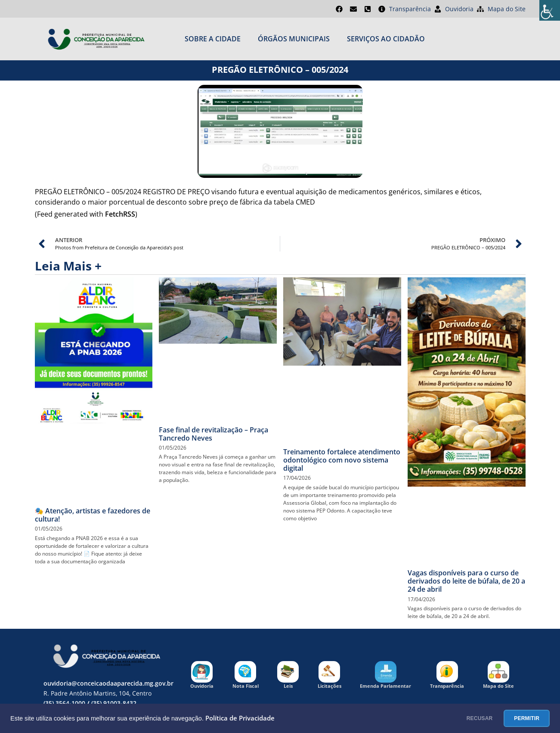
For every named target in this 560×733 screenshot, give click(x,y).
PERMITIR (521, 718)
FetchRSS (120, 214)
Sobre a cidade (213, 39)
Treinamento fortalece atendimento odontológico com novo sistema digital (342, 460)
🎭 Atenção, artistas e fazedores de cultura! (93, 515)
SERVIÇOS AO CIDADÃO (386, 39)
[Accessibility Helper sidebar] (550, 10)
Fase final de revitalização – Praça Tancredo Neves (213, 434)
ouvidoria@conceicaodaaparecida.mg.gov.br (108, 683)
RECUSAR (463, 718)
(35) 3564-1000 (64, 703)
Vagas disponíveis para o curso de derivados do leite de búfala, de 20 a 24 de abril (466, 581)
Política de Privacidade (240, 718)
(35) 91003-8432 (114, 703)
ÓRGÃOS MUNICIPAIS (294, 39)
